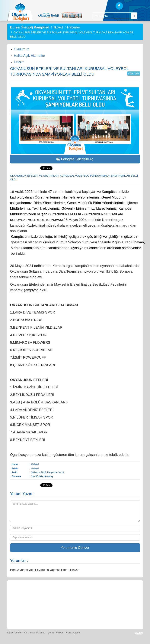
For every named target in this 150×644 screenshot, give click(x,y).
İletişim (19, 62)
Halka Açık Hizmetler (30, 56)
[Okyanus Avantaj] (83, 616)
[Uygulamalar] (101, 616)
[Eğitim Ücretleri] (49, 616)
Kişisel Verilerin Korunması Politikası (27, 633)
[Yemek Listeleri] (75, 593)
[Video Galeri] (127, 593)
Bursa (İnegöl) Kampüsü (30, 27)
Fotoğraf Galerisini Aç (75, 159)
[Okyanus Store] (58, 593)
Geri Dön (134, 74)
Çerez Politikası (56, 633)
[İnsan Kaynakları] (66, 616)
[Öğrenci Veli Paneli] (41, 593)
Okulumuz (22, 49)
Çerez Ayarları (74, 633)
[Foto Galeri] (110, 593)
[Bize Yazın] (23, 593)
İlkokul (58, 27)
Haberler (73, 27)
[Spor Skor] (93, 593)
